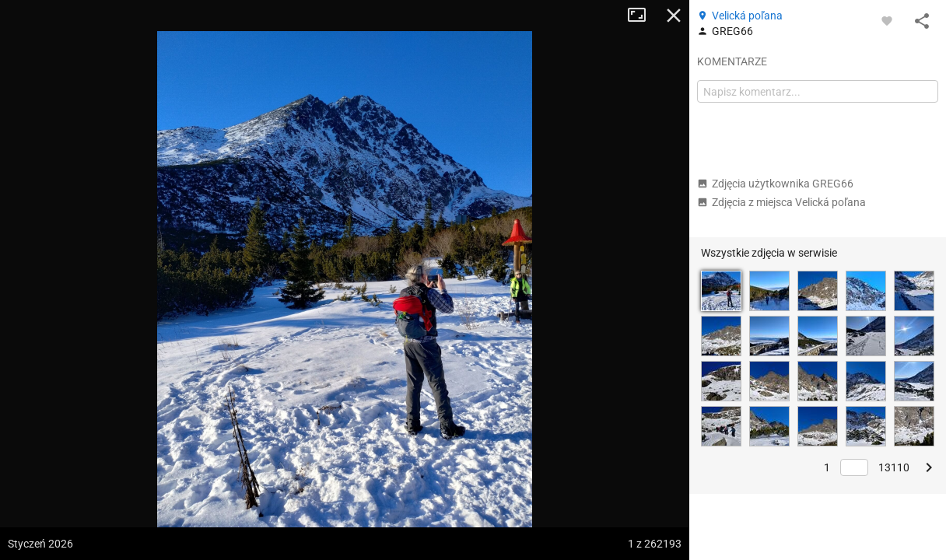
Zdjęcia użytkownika (775, 184)
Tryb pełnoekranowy (643, 16)
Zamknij (674, 16)
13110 (894, 467)
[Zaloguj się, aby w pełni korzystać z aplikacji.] (887, 20)
